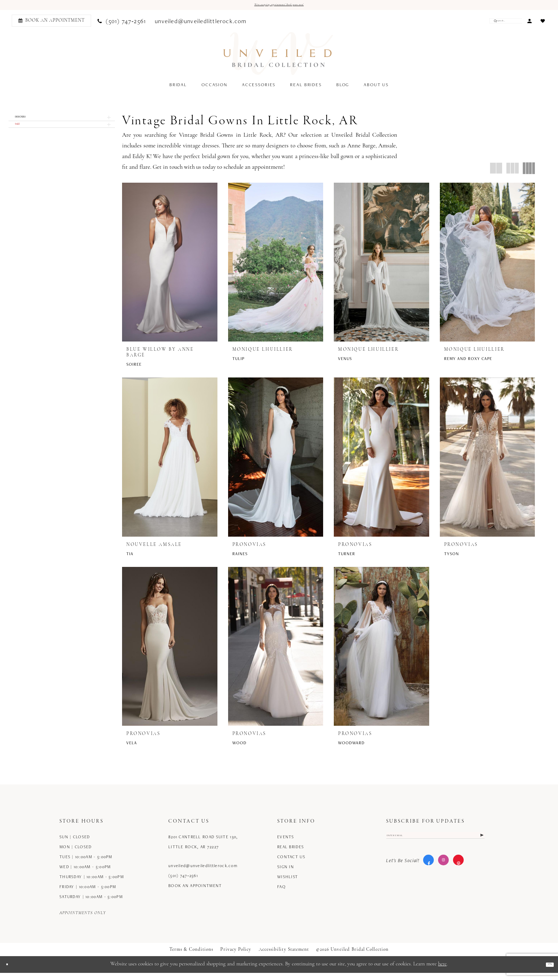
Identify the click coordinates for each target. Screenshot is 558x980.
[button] (529, 23)
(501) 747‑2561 (183, 883)
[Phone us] (122, 24)
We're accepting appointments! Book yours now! (279, 7)
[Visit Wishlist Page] (543, 23)
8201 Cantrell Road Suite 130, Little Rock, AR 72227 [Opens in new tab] (203, 849)
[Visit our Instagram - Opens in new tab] (443, 874)
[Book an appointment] (51, 24)
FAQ (281, 894)
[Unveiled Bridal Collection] (278, 57)
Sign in (286, 874)
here (442, 971)
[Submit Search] (485, 24)
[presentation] (170, 265)
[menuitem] (50, 24)
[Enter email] (435, 845)
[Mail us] (201, 24)
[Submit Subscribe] (480, 845)
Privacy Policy (236, 957)
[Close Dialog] (10, 972)
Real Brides (291, 854)
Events (286, 844)
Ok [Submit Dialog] (547, 972)
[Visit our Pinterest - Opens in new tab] (458, 874)
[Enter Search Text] (501, 24)
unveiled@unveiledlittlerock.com (203, 873)
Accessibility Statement (284, 957)
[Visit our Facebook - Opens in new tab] (428, 874)
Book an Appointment (195, 893)
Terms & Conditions (191, 957)
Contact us (291, 864)
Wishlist (288, 884)
